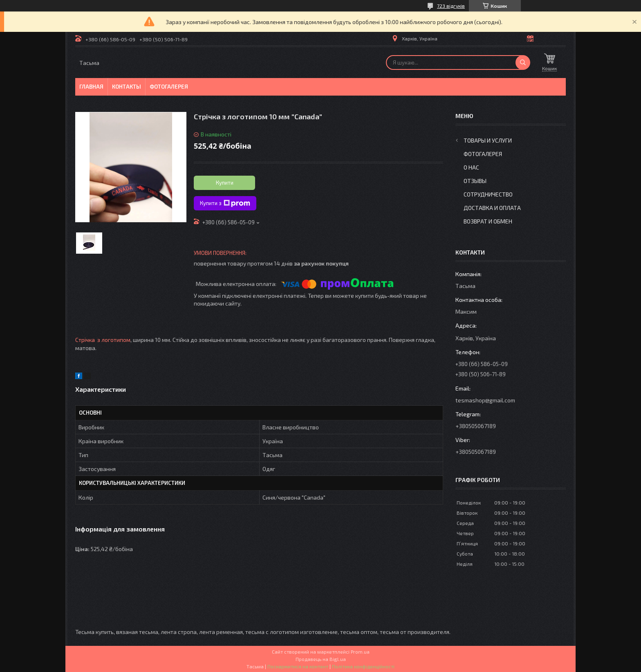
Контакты (127, 87)
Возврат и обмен (488, 221)
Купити (225, 183)
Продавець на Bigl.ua (321, 659)
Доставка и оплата (492, 208)
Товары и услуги (488, 140)
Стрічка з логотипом (103, 340)
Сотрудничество (488, 194)
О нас (471, 167)
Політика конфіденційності (363, 666)
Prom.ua (360, 652)
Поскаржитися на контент (298, 666)
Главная (91, 87)
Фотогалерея (169, 87)
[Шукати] (523, 63)
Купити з (225, 203)
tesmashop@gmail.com (485, 400)
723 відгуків (451, 6)
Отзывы (475, 181)
